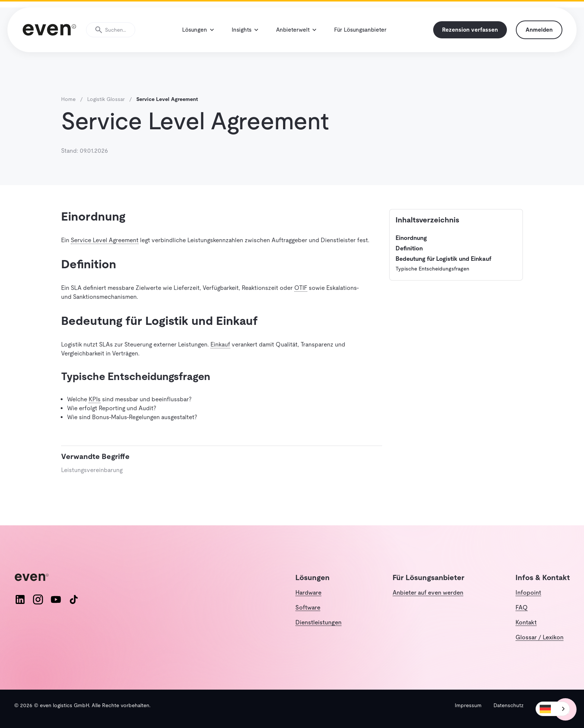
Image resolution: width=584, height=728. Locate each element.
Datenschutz (509, 705)
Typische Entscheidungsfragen (432, 269)
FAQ (522, 607)
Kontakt (526, 622)
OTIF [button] (301, 288)
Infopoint (528, 593)
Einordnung (411, 238)
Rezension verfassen (470, 30)
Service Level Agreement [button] (105, 240)
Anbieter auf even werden (428, 593)
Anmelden (539, 30)
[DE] (553, 709)
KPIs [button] (95, 399)
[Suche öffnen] (111, 30)
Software (308, 607)
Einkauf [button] (220, 344)
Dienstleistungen (318, 622)
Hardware (308, 593)
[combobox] (553, 709)
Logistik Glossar (106, 99)
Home (68, 99)
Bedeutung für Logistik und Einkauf (443, 259)
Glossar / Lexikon (539, 637)
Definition (409, 248)
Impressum (468, 705)
